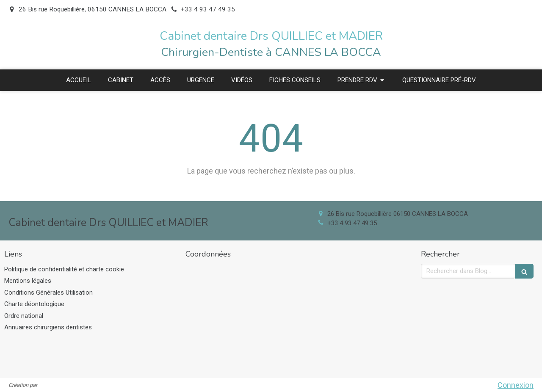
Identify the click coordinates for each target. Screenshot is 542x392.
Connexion (516, 385)
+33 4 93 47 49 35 (352, 223)
